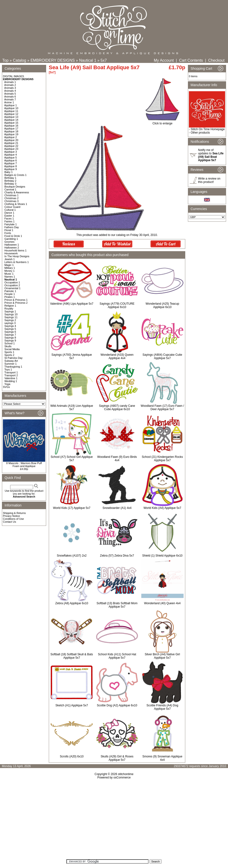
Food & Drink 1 (13, 236)
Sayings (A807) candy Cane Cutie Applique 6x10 (117, 408)
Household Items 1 (15, 250)
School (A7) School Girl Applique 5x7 (72, 459)
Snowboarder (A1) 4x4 (117, 508)
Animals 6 (10, 97)
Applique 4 (11, 155)
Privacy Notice (11, 516)
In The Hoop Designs (17, 256)
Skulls (8, 346)
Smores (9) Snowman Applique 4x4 (162, 758)
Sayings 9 (10, 340)
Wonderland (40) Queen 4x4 (162, 603)
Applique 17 (11, 128)
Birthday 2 (10, 181)
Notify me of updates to (211, 155)
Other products (200, 133)
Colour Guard (12, 207)
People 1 (10, 294)
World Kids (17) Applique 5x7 (72, 508)
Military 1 (10, 268)
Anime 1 (9, 102)
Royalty (9, 309)
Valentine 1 (11, 378)
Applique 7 (11, 163)
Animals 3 (10, 88)
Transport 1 (11, 372)
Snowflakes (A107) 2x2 (72, 556)
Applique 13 (11, 117)
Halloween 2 (12, 248)
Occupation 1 (12, 282)
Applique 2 (11, 137)
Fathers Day (12, 227)
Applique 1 (11, 105)
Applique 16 (11, 126)
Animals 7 (10, 99)
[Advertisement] (114, 821)
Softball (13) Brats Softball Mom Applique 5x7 (117, 605)
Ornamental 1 (12, 288)
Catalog (19, 60)
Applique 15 (11, 123)
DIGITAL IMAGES (13, 76)
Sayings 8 (10, 338)
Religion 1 (10, 306)
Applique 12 (11, 114)
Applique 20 (11, 140)
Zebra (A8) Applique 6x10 (72, 603)
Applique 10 (11, 108)
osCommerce (122, 777)
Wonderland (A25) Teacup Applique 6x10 (162, 305)
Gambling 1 (11, 239)
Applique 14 (11, 120)
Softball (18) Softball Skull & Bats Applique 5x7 (72, 656)
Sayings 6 (10, 332)
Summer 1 (11, 364)
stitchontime (126, 774)
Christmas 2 (11, 198)
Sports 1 (9, 352)
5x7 (104, 60)
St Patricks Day (13, 358)
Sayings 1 (10, 311)
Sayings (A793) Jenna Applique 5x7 (72, 356)
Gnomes (9, 242)
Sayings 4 (10, 326)
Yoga (7, 384)
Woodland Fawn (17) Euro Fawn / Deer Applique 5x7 (162, 408)
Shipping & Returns (14, 513)
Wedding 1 (11, 381)
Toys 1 (8, 370)
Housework (11, 253)
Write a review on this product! (209, 180)
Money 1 (9, 271)
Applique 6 (11, 160)
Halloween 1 (12, 245)
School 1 (10, 343)
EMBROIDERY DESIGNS (53, 60)
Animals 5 (10, 94)
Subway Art (11, 361)
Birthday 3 (10, 184)
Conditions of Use (13, 519)
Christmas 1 (11, 195)
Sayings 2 (10, 320)
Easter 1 (9, 216)
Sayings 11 (11, 317)
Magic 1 (9, 265)
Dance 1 (9, 213)
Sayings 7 (10, 335)
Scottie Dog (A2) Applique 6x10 (117, 705)
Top (6, 60)
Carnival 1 (10, 189)
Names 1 (10, 277)
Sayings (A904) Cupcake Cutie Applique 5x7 (162, 356)
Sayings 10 (11, 314)
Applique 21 (11, 143)
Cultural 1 (10, 210)
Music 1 (9, 274)
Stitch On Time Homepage (208, 129)
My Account (164, 60)
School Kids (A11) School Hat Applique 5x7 (117, 656)
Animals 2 (10, 85)
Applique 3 (11, 152)
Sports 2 (9, 355)
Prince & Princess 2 (16, 303)
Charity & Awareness (17, 192)
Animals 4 (10, 91)
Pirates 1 (10, 297)
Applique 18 (11, 131)
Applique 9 (11, 169)
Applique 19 (11, 134)
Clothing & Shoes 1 (16, 204)
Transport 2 (11, 375)
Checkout (216, 60)
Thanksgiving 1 (13, 367)
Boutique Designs (15, 187)
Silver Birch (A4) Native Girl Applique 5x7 (162, 656)
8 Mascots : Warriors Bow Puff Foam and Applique (24, 465)
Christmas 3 (11, 201)
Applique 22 (11, 146)
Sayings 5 (10, 329)
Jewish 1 (10, 259)
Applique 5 (11, 158)
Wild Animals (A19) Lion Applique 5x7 (72, 408)
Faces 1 (9, 219)
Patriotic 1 (10, 291)
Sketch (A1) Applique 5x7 (72, 705)
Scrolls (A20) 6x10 (72, 756)
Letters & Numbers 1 (17, 262)
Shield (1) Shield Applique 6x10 (162, 556)
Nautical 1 (88, 60)
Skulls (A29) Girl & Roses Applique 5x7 (117, 758)
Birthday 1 (10, 178)
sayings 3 (10, 323)
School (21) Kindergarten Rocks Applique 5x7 (162, 459)
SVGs (6, 387)
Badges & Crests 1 (15, 175)
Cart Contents (191, 60)
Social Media (12, 349)
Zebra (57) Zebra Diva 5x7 (117, 556)
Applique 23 (11, 149)
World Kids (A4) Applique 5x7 (162, 508)
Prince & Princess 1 (16, 300)
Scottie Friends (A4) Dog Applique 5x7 (162, 707)
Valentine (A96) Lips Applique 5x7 (72, 304)
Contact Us (9, 522)
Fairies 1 (9, 221)
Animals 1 (10, 82)
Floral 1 (9, 230)
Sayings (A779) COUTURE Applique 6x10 (117, 305)
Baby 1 (8, 172)
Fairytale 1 (11, 224)
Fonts (8, 233)
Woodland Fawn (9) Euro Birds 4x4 (117, 459)
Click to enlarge (162, 122)
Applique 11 (11, 111)
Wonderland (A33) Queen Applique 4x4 (117, 356)
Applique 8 (11, 166)
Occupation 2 (12, 285)
